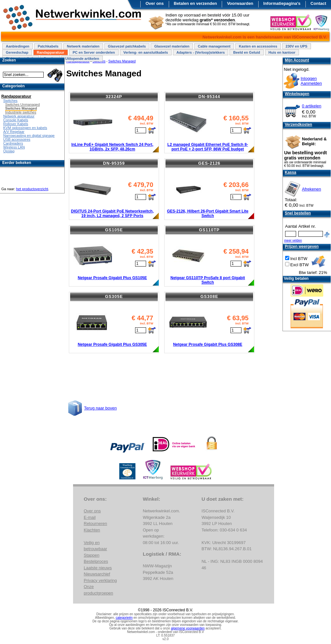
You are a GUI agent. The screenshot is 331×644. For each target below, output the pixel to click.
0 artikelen (312, 106)
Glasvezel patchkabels (127, 46)
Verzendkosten (299, 125)
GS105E (114, 230)
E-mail (90, 517)
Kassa (290, 172)
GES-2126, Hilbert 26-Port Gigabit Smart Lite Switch (208, 213)
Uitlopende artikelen (82, 59)
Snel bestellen (298, 213)
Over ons (155, 3)
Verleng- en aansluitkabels (146, 52)
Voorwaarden (240, 3)
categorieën (124, 618)
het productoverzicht (32, 189)
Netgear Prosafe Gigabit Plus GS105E (112, 278)
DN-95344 (209, 97)
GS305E (114, 296)
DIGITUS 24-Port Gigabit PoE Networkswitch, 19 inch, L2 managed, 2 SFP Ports (112, 213)
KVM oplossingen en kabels (25, 128)
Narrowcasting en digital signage (29, 136)
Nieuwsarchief (97, 574)
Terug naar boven (100, 408)
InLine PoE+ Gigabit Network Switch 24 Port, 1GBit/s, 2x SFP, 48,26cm (112, 147)
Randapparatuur (51, 52)
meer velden (293, 240)
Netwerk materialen (83, 46)
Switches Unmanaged (22, 104)
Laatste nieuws (98, 568)
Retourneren (95, 524)
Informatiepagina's (282, 3)
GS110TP (209, 230)
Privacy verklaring (100, 580)
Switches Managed (21, 108)
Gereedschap (17, 52)
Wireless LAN (14, 147)
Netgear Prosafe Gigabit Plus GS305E (112, 344)
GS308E (209, 296)
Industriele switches (21, 112)
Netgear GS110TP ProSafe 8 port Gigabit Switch (208, 280)
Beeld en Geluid (246, 52)
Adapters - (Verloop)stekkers (201, 52)
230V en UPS (297, 46)
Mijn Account (297, 60)
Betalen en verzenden (196, 3)
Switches (10, 101)
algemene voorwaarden (188, 628)
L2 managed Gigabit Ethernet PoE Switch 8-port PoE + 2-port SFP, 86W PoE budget (208, 147)
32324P (114, 97)
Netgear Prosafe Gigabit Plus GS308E (208, 344)
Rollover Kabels (16, 124)
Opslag (9, 151)
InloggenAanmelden (311, 81)
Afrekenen (311, 189)
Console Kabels (16, 120)
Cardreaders (13, 143)
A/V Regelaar (14, 132)
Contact (318, 3)
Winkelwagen (297, 94)
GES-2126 (209, 163)
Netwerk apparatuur (19, 116)
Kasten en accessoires (258, 46)
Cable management (214, 46)
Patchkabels (48, 46)
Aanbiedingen (18, 46)
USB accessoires (17, 139)
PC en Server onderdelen (94, 52)
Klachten (92, 530)
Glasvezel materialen (172, 46)
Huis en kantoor (282, 52)
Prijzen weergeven (302, 246)
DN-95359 (114, 163)
